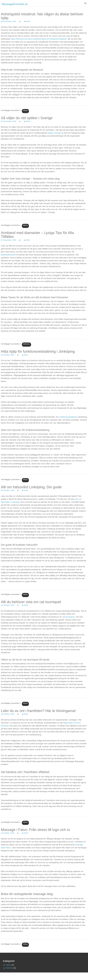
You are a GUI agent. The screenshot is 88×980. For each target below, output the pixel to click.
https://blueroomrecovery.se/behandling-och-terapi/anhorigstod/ (39, 39)
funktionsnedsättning (68, 417)
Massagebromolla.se (15, 4)
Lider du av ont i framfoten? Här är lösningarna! (38, 711)
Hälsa (25, 110)
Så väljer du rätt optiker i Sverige (27, 118)
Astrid (28, 21)
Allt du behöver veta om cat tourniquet (31, 602)
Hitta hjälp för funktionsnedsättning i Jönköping (38, 351)
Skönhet (26, 344)
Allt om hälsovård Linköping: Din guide (31, 487)
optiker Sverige (54, 133)
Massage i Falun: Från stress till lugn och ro (35, 830)
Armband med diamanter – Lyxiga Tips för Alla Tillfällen (37, 235)
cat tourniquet (68, 617)
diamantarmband (8, 255)
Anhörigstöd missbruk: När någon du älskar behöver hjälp (42, 16)
